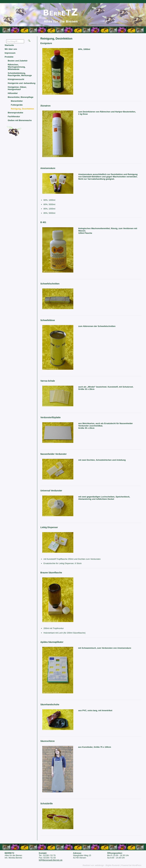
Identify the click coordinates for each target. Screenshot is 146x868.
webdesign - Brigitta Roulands (107, 865)
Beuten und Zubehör (18, 61)
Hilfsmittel (13, 93)
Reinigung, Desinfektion (22, 109)
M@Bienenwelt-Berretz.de (51, 860)
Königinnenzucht (16, 79)
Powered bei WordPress (131, 865)
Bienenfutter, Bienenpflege (21, 97)
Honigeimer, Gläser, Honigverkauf (17, 88)
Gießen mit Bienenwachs (20, 120)
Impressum (10, 53)
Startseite (9, 45)
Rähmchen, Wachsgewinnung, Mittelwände (17, 67)
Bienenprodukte (15, 113)
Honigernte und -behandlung (22, 83)
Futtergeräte (17, 105)
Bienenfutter (17, 101)
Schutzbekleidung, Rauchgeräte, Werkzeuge (20, 74)
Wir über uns (11, 49)
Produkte (9, 57)
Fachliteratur (14, 116)
